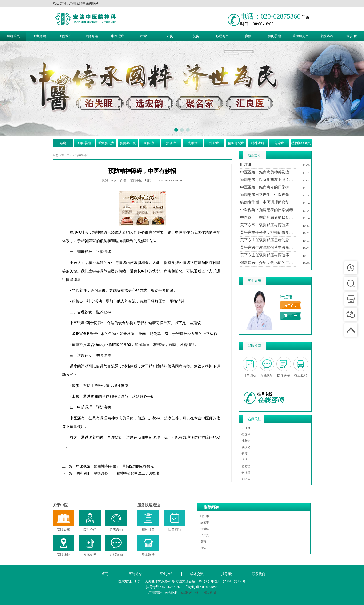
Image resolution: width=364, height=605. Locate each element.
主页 (70, 155)
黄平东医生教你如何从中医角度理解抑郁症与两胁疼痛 (268, 247)
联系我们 (259, 574)
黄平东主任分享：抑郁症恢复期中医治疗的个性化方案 (268, 232)
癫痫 (248, 36)
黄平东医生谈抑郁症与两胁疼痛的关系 (268, 225)
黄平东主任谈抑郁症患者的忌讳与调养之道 (268, 240)
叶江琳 (246, 165)
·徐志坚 (246, 466)
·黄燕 (244, 454)
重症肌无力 (300, 36)
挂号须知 (228, 574)
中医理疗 (118, 36)
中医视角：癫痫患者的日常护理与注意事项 (268, 187)
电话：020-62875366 (270, 16)
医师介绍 (92, 36)
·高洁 (244, 460)
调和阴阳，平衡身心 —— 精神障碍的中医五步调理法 (118, 473)
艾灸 (196, 36)
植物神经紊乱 (301, 143)
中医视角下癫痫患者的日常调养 (267, 210)
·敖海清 (246, 473)
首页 (104, 574)
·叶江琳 (246, 428)
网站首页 (13, 36)
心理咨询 (222, 36)
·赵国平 (246, 434)
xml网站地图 (190, 593)
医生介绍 (39, 36)
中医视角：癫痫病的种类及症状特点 (268, 172)
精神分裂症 (236, 143)
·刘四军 (246, 479)
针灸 (170, 36)
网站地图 (209, 593)
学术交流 (197, 574)
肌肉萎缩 (274, 36)
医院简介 (65, 36)
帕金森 (149, 143)
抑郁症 (214, 143)
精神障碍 (258, 143)
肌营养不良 (128, 143)
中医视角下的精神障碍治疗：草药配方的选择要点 (115, 466)
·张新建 (246, 441)
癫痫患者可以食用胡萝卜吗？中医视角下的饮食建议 (268, 180)
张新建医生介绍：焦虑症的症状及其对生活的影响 (268, 263)
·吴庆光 (246, 447)
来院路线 (327, 36)
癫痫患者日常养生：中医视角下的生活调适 (268, 195)
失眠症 (193, 143)
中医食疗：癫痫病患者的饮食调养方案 (268, 217)
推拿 (144, 36)
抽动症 (171, 143)
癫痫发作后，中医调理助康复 (265, 202)
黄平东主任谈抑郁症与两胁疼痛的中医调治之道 (268, 255)
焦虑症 (279, 143)
